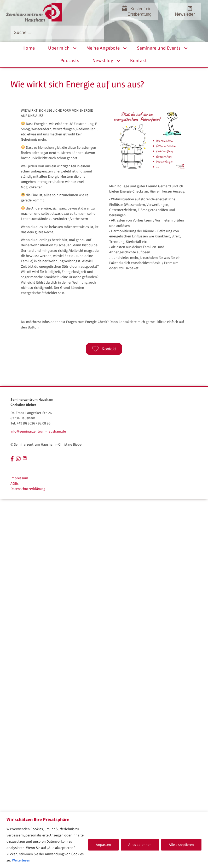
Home (29, 48)
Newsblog (103, 61)
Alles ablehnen (140, 845)
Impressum (19, 478)
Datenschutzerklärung (28, 489)
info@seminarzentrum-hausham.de (38, 432)
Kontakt (138, 61)
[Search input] (57, 32)
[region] (104, 840)
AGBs (15, 484)
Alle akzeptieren (181, 845)
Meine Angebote (103, 48)
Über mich (59, 48)
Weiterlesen (21, 860)
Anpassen (103, 845)
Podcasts (70, 61)
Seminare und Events (159, 48)
